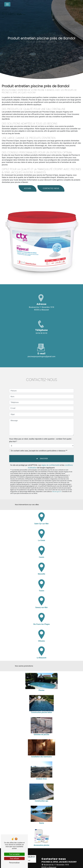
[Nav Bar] (7, 4)
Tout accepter (14, 854)
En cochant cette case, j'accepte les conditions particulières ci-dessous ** (39, 443)
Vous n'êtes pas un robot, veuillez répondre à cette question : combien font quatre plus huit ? (40, 433)
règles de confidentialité (51, 457)
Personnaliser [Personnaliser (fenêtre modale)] (14, 863)
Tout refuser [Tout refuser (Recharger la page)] (14, 858)
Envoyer (44, 451)
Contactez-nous (51, 181)
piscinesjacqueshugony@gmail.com (41, 356)
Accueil (28, 181)
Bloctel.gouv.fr (57, 484)
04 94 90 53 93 (41, 333)
